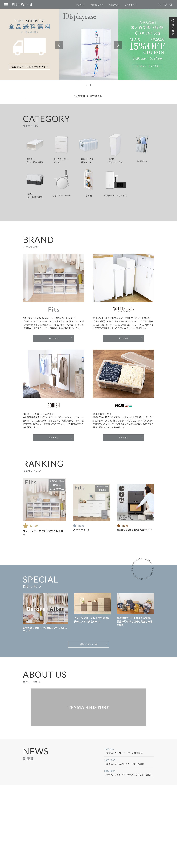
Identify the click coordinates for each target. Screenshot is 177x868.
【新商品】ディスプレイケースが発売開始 (124, 764)
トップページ (80, 5)
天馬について (114, 5)
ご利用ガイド (130, 5)
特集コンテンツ (97, 5)
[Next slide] (118, 45)
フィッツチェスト (81, 530)
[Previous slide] (59, 45)
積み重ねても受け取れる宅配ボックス (135, 530)
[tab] (86, 85)
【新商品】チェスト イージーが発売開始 (123, 753)
